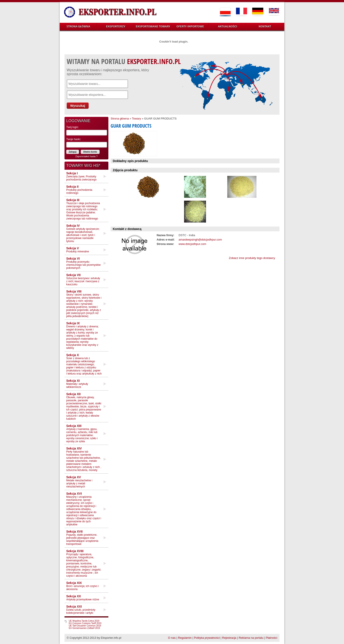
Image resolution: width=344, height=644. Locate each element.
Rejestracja (229, 638)
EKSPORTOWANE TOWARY (153, 26)
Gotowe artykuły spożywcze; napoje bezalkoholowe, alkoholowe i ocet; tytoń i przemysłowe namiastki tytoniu (83, 233)
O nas (172, 638)
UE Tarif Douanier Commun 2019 (85, 626)
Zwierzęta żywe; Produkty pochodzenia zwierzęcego (81, 176)
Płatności (271, 638)
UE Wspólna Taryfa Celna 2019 (84, 621)
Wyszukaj (78, 106)
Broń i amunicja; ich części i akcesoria (82, 586)
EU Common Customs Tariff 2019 (85, 623)
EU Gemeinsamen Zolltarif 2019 (84, 628)
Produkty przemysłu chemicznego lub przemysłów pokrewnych (83, 263)
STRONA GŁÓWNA (78, 26)
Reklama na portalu (251, 638)
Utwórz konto (90, 152)
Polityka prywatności (207, 638)
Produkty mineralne (78, 250)
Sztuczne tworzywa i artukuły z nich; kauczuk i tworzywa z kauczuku (83, 280)
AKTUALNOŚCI (228, 26)
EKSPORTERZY (116, 26)
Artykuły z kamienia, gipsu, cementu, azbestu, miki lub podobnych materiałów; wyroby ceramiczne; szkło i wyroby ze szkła (82, 433)
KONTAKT (265, 26)
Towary (136, 119)
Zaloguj (73, 152)
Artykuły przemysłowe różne (83, 598)
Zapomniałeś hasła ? (86, 156)
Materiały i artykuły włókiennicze (77, 384)
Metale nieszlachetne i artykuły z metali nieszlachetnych (79, 482)
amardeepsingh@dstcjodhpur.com (200, 240)
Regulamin (185, 638)
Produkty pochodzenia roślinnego (79, 190)
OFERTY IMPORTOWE (190, 26)
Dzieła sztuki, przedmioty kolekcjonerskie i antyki (81, 610)
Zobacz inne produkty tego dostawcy (252, 258)
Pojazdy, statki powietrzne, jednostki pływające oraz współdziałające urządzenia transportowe (82, 538)
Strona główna (120, 119)
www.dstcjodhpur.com (192, 244)
